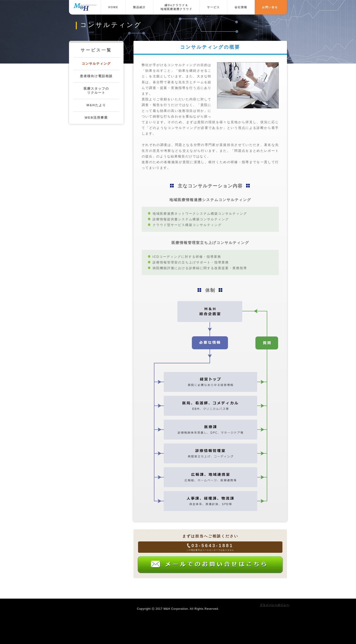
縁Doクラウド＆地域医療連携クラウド (176, 7)
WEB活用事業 (96, 118)
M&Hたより (96, 105)
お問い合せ (270, 7)
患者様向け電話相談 (96, 76)
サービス (213, 7)
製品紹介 (139, 7)
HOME (113, 7)
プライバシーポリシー (274, 605)
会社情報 (241, 7)
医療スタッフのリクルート (96, 91)
